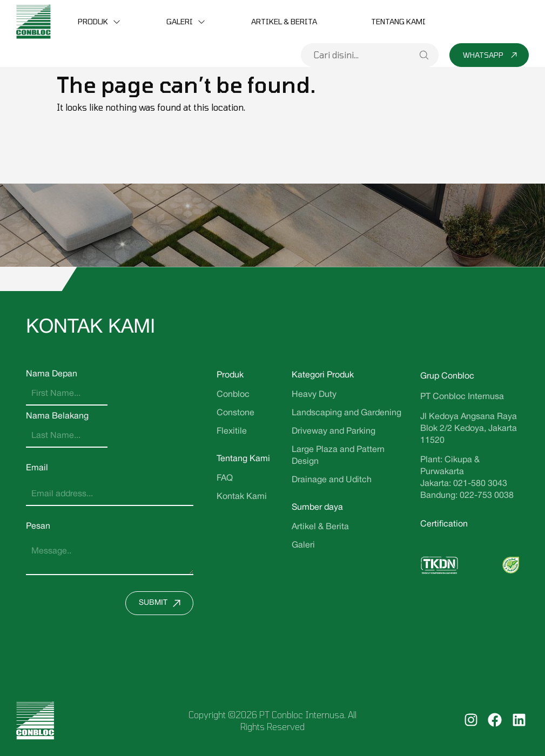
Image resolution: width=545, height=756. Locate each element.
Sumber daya (317, 508)
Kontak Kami (242, 497)
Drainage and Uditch (332, 480)
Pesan (38, 526)
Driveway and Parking (334, 431)
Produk (93, 21)
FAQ (225, 478)
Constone (236, 413)
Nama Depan (52, 374)
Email (37, 468)
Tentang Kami (398, 21)
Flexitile (232, 431)
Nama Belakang (57, 416)
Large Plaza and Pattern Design (338, 456)
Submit (162, 603)
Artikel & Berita (284, 21)
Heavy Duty (314, 395)
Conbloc (233, 395)
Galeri (180, 21)
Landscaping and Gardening (346, 413)
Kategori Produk (323, 375)
